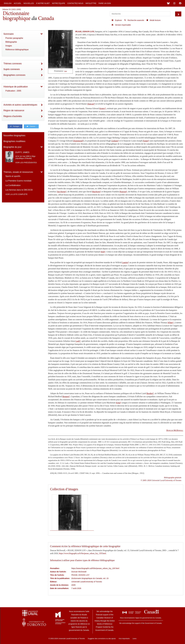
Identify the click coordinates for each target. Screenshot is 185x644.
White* (171, 323)
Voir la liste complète (16, 194)
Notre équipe (59, 3)
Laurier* (125, 262)
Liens (135, 639)
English (8, 3)
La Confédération (13, 185)
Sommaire (9, 34)
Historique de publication (16, 87)
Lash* (78, 341)
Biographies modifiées (14, 141)
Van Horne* (62, 192)
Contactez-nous (75, 3)
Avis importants (124, 639)
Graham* (115, 141)
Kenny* (103, 108)
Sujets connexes (12, 69)
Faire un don (105, 3)
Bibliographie (11, 42)
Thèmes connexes (13, 64)
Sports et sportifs (13, 176)
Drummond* (78, 141)
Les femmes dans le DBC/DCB (19, 190)
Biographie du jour (12, 147)
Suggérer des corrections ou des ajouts (102, 639)
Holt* (103, 252)
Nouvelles (29, 3)
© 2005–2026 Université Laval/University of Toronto (161, 480)
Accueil (17, 3)
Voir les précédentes (26, 163)
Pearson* (123, 192)
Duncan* (91, 104)
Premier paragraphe (14, 38)
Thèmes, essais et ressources (18, 172)
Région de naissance (14, 110)
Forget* (146, 141)
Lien (66, 71)
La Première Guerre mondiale (18, 181)
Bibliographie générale (173, 477)
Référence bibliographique (17, 50)
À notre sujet (43, 3)
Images (9, 46)
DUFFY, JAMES (22, 152)
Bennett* (66, 396)
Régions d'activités (13, 116)
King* (119, 403)
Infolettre (91, 3)
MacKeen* (97, 192)
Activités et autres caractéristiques (20, 105)
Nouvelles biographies (14, 136)
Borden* (150, 393)
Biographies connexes (14, 75)
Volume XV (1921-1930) (12, 9)
